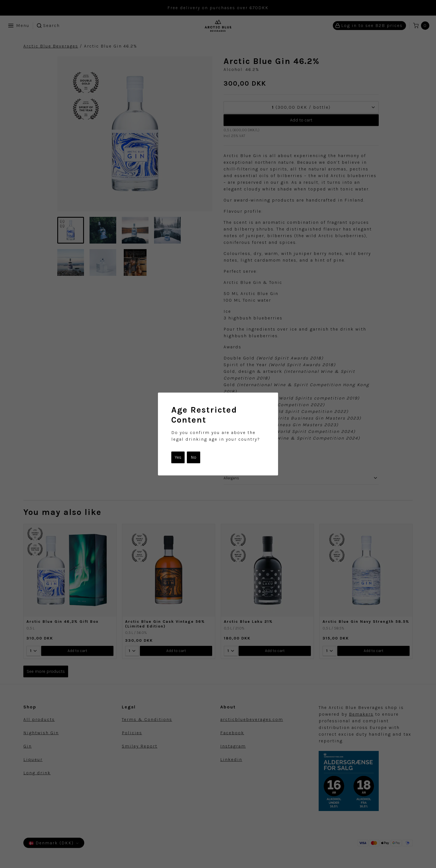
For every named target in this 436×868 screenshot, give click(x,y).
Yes (178, 457)
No (194, 457)
